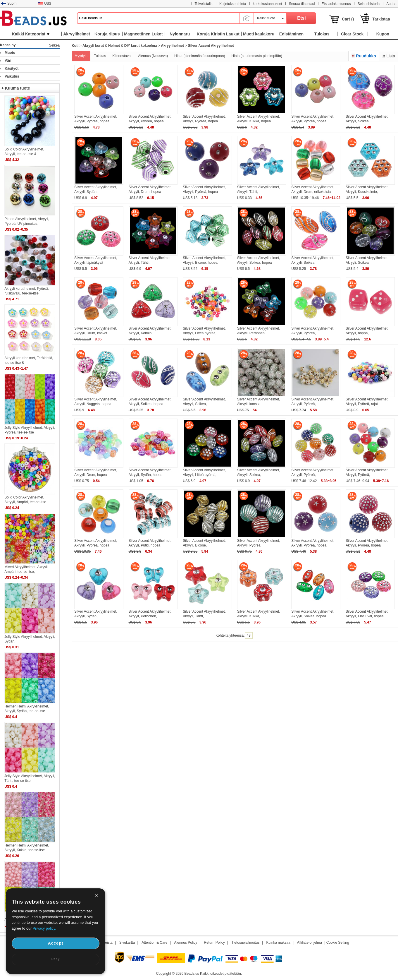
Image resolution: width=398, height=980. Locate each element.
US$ (45, 4)
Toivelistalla (204, 4)
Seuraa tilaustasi (302, 4)
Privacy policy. (44, 928)
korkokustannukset (268, 4)
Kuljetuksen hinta (233, 4)
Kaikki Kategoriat (31, 34)
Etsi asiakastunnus (336, 4)
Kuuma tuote (18, 88)
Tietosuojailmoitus (246, 943)
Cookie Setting (338, 943)
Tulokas (100, 56)
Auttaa (391, 4)
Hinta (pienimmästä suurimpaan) (200, 56)
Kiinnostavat (122, 56)
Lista (388, 56)
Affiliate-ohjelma (310, 943)
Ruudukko (364, 56)
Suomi (9, 4)
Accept (56, 943)
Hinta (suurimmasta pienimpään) (257, 56)
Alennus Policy (186, 943)
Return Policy (214, 943)
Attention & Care (154, 943)
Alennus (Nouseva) (153, 56)
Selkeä (54, 45)
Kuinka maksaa (278, 943)
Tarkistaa (381, 19)
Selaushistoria (369, 4)
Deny (56, 959)
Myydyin (81, 56)
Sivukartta (127, 943)
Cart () (348, 19)
